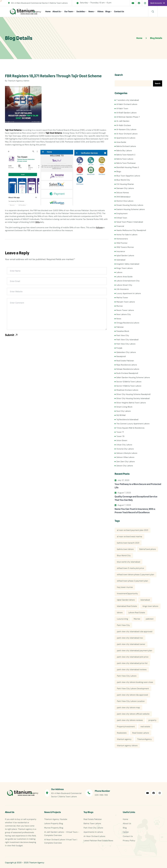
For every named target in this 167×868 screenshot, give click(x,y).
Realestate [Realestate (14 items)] (122, 733)
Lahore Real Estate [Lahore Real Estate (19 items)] (137, 613)
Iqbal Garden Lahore (125, 256)
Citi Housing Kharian (125, 184)
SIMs (37, 222)
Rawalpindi (121, 356)
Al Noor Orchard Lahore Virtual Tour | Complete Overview (61, 841)
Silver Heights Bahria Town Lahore (131, 403)
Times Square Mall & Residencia (130, 428)
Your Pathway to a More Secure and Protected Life (138, 486)
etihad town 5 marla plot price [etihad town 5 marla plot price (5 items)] (130, 568)
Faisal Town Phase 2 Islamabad (130, 222)
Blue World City (123, 180)
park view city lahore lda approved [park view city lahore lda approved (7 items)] (132, 695)
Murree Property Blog (54, 828)
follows (99, 227)
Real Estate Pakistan (125, 361)
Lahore (119, 272)
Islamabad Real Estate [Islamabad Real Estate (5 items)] (127, 606)
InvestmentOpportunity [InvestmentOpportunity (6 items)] (127, 594)
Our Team (69, 12)
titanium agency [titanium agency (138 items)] (124, 739)
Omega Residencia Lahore (128, 323)
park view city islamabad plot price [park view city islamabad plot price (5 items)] (133, 657)
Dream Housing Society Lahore (130, 205)
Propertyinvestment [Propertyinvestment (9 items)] (126, 727)
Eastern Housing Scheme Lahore (131, 209)
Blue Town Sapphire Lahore (128, 176)
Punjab (119, 348)
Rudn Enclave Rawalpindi (127, 373)
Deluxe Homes (123, 193)
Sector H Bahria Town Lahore (129, 386)
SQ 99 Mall (121, 415)
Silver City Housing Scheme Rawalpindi (133, 394)
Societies (81, 12)
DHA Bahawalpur (123, 197)
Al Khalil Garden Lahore (126, 113)
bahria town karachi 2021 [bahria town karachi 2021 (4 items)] (128, 543)
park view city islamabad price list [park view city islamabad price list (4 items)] (132, 663)
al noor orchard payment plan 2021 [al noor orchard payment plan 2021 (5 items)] (133, 530)
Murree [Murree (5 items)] (137, 619)
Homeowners (122, 239)
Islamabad (121, 260)
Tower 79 (120, 436)
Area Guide (121, 142)
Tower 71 (120, 432)
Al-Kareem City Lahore (126, 129)
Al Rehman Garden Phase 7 (128, 117)
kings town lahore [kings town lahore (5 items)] (150, 606)
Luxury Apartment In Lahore (129, 293)
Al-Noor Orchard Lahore (127, 134)
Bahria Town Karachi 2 (126, 155)
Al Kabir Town (122, 109)
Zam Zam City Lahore (126, 462)
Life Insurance (122, 289)
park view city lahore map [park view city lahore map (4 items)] (128, 708)
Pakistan (120, 327)
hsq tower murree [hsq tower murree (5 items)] (125, 587)
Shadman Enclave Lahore (127, 390)
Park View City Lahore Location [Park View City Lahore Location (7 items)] (131, 701)
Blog (125, 828)
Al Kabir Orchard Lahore (127, 104)
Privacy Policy (129, 841)
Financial (120, 226)
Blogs (108, 12)
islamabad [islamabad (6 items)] (145, 600)
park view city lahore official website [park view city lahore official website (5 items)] (133, 714)
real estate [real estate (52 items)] (145, 727)
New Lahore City (124, 314)
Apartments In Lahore (126, 138)
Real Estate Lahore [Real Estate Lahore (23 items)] (141, 733)
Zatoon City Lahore (125, 466)
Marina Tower (122, 298)
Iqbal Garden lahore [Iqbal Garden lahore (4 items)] (126, 600)
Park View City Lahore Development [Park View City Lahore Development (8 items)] (133, 689)
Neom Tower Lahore (125, 310)
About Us (57, 12)
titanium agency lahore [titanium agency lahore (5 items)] (127, 746)
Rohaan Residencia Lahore (128, 369)
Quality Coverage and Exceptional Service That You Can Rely (136, 498)
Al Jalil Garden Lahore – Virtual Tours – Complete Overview (62, 834)
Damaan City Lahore (125, 188)
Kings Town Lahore (124, 268)
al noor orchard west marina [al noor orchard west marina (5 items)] (129, 537)
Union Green (122, 440)
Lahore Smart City (124, 285)
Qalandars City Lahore (126, 352)
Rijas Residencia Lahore (127, 365)
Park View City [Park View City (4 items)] (123, 625)
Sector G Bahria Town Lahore (129, 382)
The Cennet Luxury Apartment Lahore (133, 424)
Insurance (121, 251)
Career (126, 832)
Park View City (123, 335)
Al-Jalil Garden (123, 121)
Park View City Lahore (126, 344)
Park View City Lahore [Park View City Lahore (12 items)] (127, 676)
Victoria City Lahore (125, 449)
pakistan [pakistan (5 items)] (150, 619)
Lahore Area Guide (124, 277)
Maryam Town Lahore (126, 302)
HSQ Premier (122, 243)
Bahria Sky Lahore (124, 151)
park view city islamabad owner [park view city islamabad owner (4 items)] (131, 644)
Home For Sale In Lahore (127, 235)
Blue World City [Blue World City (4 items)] (124, 556)
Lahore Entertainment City (128, 281)
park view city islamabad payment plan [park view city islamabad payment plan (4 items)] (135, 651)
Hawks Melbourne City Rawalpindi (131, 230)
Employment (122, 214)
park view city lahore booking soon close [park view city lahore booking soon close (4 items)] (135, 682)
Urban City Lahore (124, 445)
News (91, 12)
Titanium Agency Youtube (56, 819)
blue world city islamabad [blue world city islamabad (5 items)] (129, 562)
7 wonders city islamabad (128, 100)
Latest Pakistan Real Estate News (98, 841)
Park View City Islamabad (127, 340)
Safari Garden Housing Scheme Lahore (133, 377)
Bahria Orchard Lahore (126, 146)
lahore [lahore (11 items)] (120, 613)
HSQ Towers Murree (125, 247)
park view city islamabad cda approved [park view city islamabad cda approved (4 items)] (135, 632)
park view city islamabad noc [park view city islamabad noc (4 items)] (130, 638)
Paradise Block (123, 331)
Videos (100, 12)
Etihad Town (122, 218)
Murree (119, 306)
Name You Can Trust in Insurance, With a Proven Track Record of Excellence (135, 511)
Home (48, 12)
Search (119, 75)
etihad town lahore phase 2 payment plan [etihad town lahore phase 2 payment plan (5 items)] (136, 575)
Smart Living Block (124, 407)
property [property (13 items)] (152, 720)
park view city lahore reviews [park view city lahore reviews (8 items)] (130, 720)
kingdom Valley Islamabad (128, 264)
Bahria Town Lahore (125, 159)
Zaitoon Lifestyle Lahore (127, 453)
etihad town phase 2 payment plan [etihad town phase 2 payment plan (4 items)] (132, 581)
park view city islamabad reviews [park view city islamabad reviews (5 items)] (132, 670)
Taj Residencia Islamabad (127, 420)
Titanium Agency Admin (19, 81)
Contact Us (119, 12)
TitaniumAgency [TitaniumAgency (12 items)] (144, 739)
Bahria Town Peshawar (126, 163)
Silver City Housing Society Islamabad (133, 398)
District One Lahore (125, 201)
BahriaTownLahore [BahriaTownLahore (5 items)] (148, 549)
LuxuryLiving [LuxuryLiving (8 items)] (122, 619)
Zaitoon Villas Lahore (125, 457)
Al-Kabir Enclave (124, 125)
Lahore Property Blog (54, 823)
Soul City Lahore (124, 411)
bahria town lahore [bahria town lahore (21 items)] (125, 549)
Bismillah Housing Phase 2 (128, 167)
